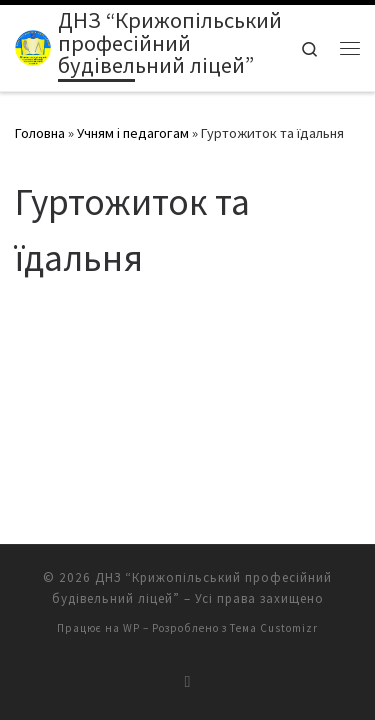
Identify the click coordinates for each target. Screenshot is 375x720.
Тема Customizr (274, 606)
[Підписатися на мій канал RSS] (188, 659)
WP (131, 606)
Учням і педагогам (133, 133)
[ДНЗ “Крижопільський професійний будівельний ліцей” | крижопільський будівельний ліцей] (33, 46)
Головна (40, 133)
